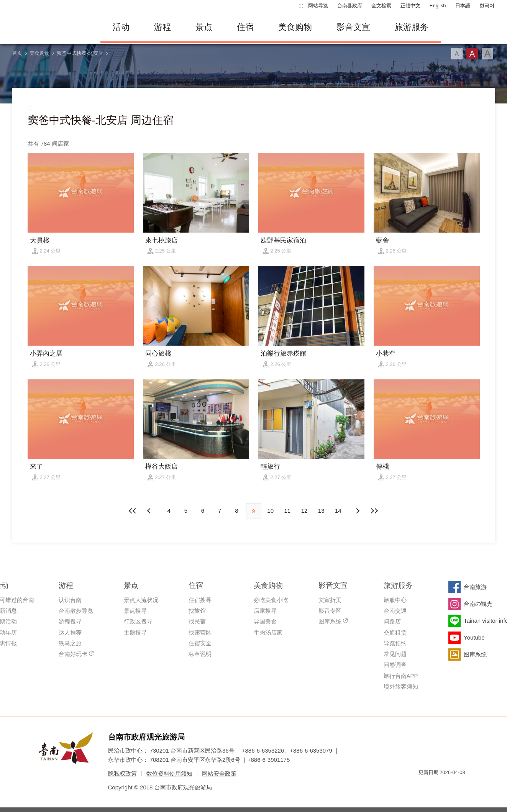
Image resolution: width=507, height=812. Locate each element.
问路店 (392, 621)
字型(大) (487, 54)
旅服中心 (395, 600)
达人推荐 (70, 632)
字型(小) (457, 54)
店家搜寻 (265, 611)
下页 (150, 511)
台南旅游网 (51, 27)
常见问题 (395, 654)
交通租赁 (395, 632)
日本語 (463, 6)
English (438, 6)
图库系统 (330, 621)
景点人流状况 (141, 600)
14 (338, 511)
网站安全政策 (219, 773)
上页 (357, 511)
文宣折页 (330, 600)
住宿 (245, 27)
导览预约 (395, 643)
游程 (162, 27)
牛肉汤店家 (268, 632)
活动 (121, 27)
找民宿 (197, 621)
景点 (204, 27)
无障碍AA (451, 786)
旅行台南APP (401, 676)
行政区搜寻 (138, 621)
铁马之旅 (70, 643)
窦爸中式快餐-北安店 (80, 53)
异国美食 (265, 621)
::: (301, 6)
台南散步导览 (76, 611)
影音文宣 (353, 27)
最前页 (133, 511)
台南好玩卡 (73, 654)
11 (288, 511)
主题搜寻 (135, 632)
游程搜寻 (70, 621)
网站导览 (318, 6)
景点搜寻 (135, 611)
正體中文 (410, 6)
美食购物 (295, 27)
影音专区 (330, 611)
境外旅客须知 (401, 687)
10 (270, 511)
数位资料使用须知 (169, 773)
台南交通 (395, 611)
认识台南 (70, 600)
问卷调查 (395, 665)
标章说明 (200, 654)
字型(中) (472, 54)
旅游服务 (412, 27)
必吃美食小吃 (271, 600)
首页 (17, 53)
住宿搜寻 (200, 600)
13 (321, 511)
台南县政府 (350, 6)
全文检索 (381, 6)
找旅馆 (197, 611)
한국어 (487, 6)
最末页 (374, 511)
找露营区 (200, 632)
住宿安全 (200, 643)
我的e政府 (424, 786)
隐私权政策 (122, 773)
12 (304, 511)
